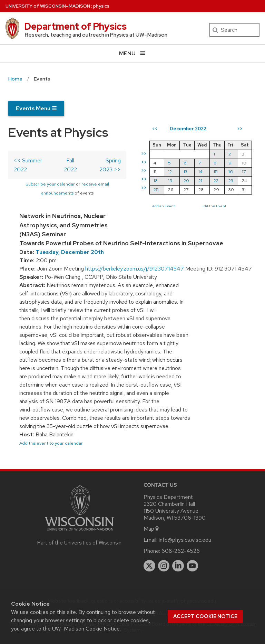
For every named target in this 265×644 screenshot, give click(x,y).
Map (152, 529)
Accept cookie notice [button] (205, 616)
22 (221, 181)
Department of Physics (75, 26)
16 (235, 172)
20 (191, 181)
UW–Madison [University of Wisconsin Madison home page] (48, 6)
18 (160, 181)
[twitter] (149, 566)
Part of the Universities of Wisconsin (79, 543)
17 (249, 172)
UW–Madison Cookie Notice (86, 629)
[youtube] (193, 566)
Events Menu (36, 108)
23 (236, 181)
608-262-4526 (181, 551)
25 (161, 190)
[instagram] (164, 566)
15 (220, 172)
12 (175, 172)
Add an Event (168, 206)
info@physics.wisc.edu (185, 540)
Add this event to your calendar (51, 443)
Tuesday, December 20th (70, 252)
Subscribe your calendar (53, 184)
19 (175, 181)
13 (190, 172)
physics (101, 6)
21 (205, 181)
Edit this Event (219, 206)
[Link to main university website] (79, 532)
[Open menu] (132, 53)
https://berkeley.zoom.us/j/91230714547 (135, 269)
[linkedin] (178, 566)
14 (205, 172)
